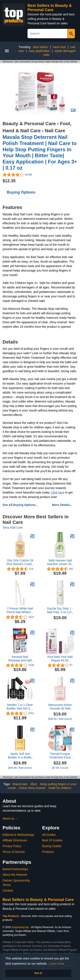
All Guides (49, 835)
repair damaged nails (59, 53)
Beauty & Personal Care (29, 124)
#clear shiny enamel (32, 788)
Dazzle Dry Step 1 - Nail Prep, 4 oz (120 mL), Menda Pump (60, 610)
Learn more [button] (57, 964)
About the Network (15, 875)
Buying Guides (52, 846)
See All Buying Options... (20, 505)
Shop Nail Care (13, 527)
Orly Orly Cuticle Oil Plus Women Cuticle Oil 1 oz (20, 562)
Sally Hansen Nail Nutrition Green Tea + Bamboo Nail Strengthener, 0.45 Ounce (60, 562)
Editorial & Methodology (18, 835)
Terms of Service (14, 852)
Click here (58, 492)
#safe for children (60, 788)
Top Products (11, 916)
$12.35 (9, 181)
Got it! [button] (38, 973)
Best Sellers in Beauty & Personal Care (50, 8)
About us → (10, 818)
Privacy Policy (12, 846)
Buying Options (21, 192)
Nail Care (55, 131)
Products (48, 852)
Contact (8, 890)
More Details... (62, 505)
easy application (39, 51)
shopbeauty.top (20, 927)
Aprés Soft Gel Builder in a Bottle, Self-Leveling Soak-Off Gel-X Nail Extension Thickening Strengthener (20, 756)
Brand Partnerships (15, 869)
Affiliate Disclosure (15, 840)
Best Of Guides (52, 840)
